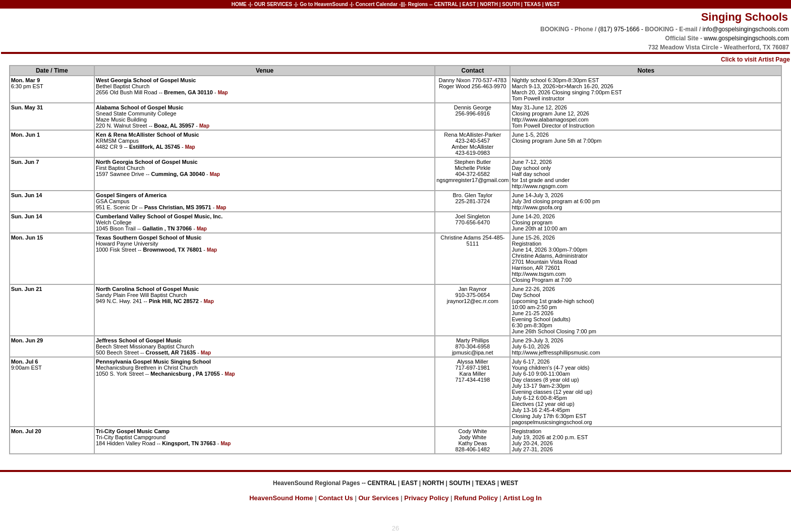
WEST (552, 4)
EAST (469, 4)
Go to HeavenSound (324, 4)
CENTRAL (446, 4)
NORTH (489, 4)
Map (223, 93)
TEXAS (532, 4)
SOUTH (511, 4)
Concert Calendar (377, 4)
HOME (239, 4)
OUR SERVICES (273, 4)
